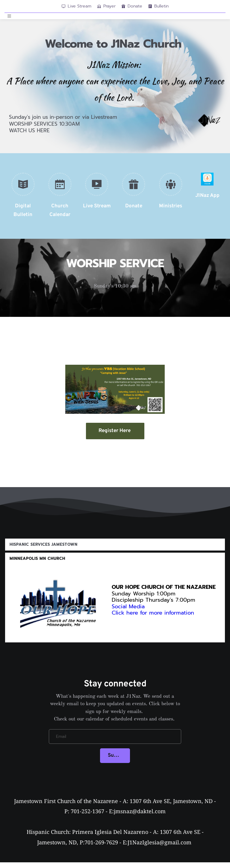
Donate (134, 211)
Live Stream (97, 211)
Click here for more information (154, 618)
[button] (10, 19)
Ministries (171, 211)
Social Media (128, 612)
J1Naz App (207, 201)
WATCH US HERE (29, 136)
